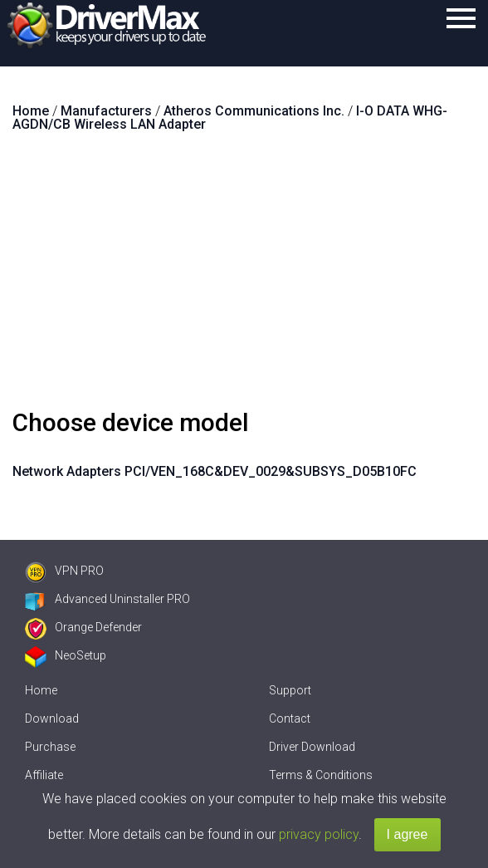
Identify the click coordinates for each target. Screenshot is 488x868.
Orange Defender (83, 627)
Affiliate (44, 775)
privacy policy (319, 834)
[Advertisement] (244, 277)
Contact (290, 718)
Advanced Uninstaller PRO (107, 599)
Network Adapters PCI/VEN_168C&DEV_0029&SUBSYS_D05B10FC (215, 471)
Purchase (50, 747)
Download (52, 718)
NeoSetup (66, 655)
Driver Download (312, 747)
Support (290, 690)
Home (41, 690)
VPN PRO (64, 571)
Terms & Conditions (321, 775)
